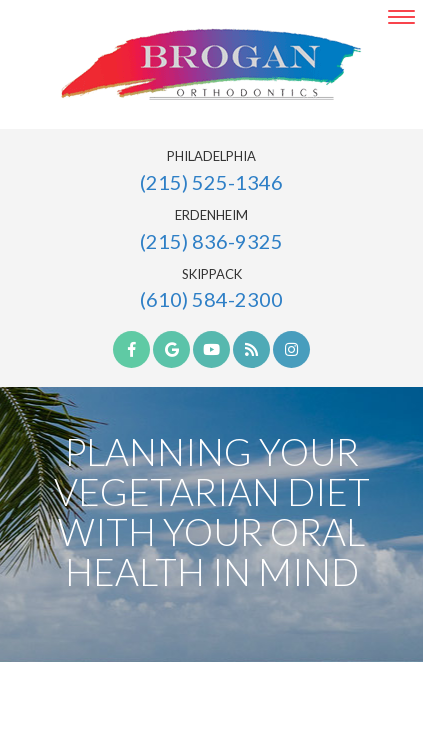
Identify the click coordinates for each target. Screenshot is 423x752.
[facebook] (131, 349)
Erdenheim (211, 215)
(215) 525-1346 (211, 182)
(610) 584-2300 (211, 299)
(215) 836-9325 (211, 241)
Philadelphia (211, 156)
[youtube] (211, 349)
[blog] (251, 349)
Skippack (212, 274)
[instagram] (291, 349)
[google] (171, 349)
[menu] (401, 17)
